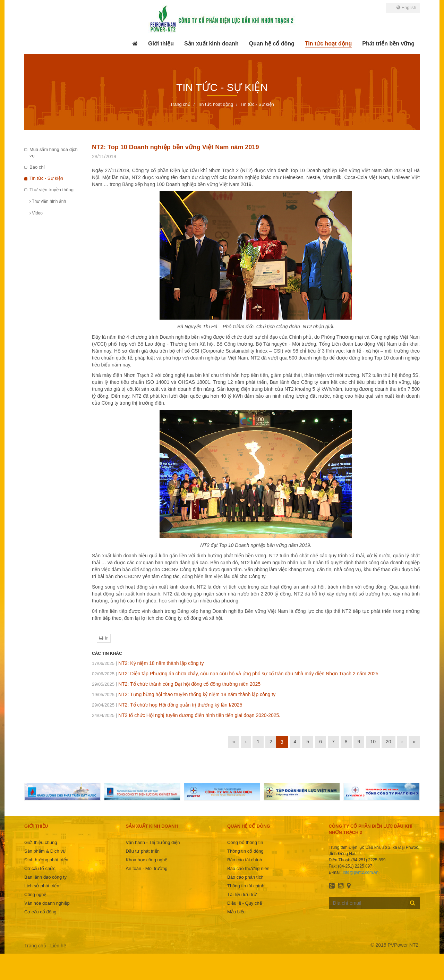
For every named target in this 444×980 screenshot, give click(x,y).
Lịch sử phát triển (42, 886)
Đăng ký (413, 903)
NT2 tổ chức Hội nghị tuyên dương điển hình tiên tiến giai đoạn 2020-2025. (186, 715)
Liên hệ (58, 946)
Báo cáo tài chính (245, 860)
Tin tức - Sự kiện (46, 178)
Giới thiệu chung (41, 842)
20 (388, 742)
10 (373, 742)
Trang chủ (35, 946)
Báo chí (37, 167)
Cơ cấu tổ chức (40, 868)
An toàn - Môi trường (146, 868)
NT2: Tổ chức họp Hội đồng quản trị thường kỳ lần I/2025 (167, 705)
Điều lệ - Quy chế (245, 903)
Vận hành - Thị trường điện (153, 842)
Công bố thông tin (245, 842)
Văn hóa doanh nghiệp (47, 903)
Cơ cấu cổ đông (40, 912)
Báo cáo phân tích (245, 877)
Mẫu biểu (236, 912)
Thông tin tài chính (246, 886)
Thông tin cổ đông (245, 851)
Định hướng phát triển (46, 860)
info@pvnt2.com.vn (361, 872)
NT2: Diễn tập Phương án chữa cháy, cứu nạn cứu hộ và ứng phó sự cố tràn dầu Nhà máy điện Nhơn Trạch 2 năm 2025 (235, 674)
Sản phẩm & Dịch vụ (45, 851)
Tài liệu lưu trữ (242, 894)
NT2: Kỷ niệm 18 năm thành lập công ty (148, 663)
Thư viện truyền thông (52, 190)
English (406, 7)
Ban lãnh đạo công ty (45, 877)
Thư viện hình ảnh (48, 201)
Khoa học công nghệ (146, 860)
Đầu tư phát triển (142, 851)
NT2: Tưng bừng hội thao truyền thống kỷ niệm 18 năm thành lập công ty (184, 694)
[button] (161, 44)
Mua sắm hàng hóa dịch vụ (54, 153)
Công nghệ (35, 894)
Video (36, 213)
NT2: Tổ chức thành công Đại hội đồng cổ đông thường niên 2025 (176, 684)
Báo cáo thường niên (248, 868)
